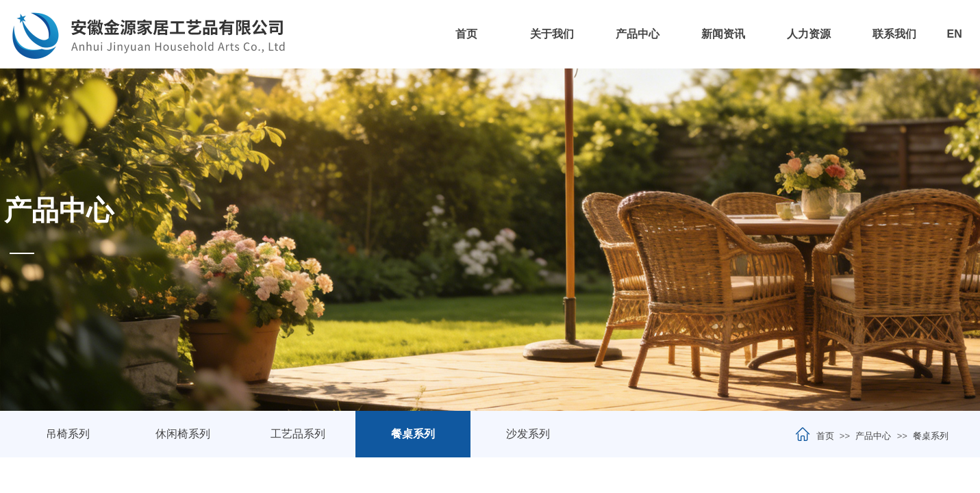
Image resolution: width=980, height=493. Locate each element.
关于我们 (552, 34)
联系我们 (894, 34)
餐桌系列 (931, 436)
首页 (466, 34)
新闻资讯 (723, 34)
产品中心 (638, 34)
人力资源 (809, 34)
